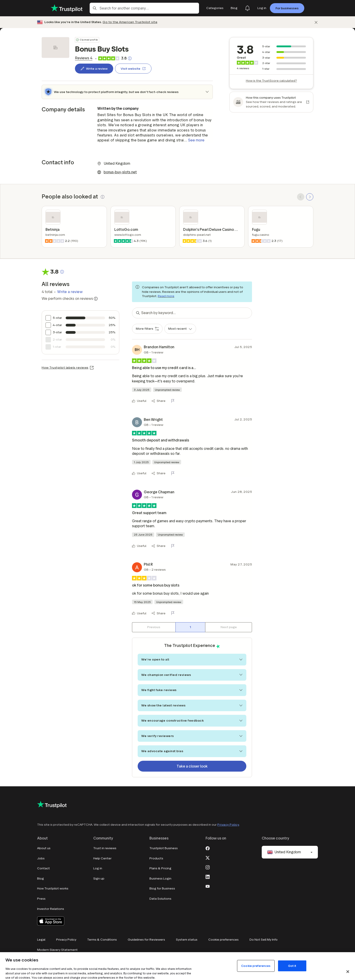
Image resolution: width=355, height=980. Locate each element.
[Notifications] (247, 8)
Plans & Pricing (160, 868)
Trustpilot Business (164, 848)
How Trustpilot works (53, 888)
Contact (43, 868)
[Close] (348, 972)
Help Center (102, 858)
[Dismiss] (316, 22)
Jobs (41, 858)
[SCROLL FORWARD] (310, 197)
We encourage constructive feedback (192, 721)
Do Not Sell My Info (264, 940)
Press (41, 899)
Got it (292, 966)
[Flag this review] (174, 401)
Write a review (70, 292)
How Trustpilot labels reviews (65, 368)
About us (44, 848)
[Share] (159, 401)
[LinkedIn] (208, 876)
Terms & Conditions (102, 940)
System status (187, 940)
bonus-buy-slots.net (120, 172)
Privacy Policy (228, 825)
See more (196, 140)
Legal (41, 940)
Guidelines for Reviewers (146, 940)
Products (156, 858)
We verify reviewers (192, 736)
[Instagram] (208, 867)
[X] (208, 857)
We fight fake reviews (192, 690)
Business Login (160, 879)
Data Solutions (160, 899)
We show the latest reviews (192, 705)
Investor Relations (51, 909)
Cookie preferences (223, 940)
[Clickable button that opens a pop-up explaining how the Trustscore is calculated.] (130, 58)
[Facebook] (208, 848)
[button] (103, 197)
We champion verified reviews (192, 675)
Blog (41, 879)
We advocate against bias (192, 751)
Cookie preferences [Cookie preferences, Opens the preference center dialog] (256, 966)
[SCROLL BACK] (301, 197)
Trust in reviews (105, 848)
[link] (84, 58)
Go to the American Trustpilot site (130, 22)
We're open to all (192, 659)
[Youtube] (208, 886)
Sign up (99, 879)
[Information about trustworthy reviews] (96, 299)
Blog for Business (162, 888)
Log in (98, 868)
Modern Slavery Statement (57, 950)
